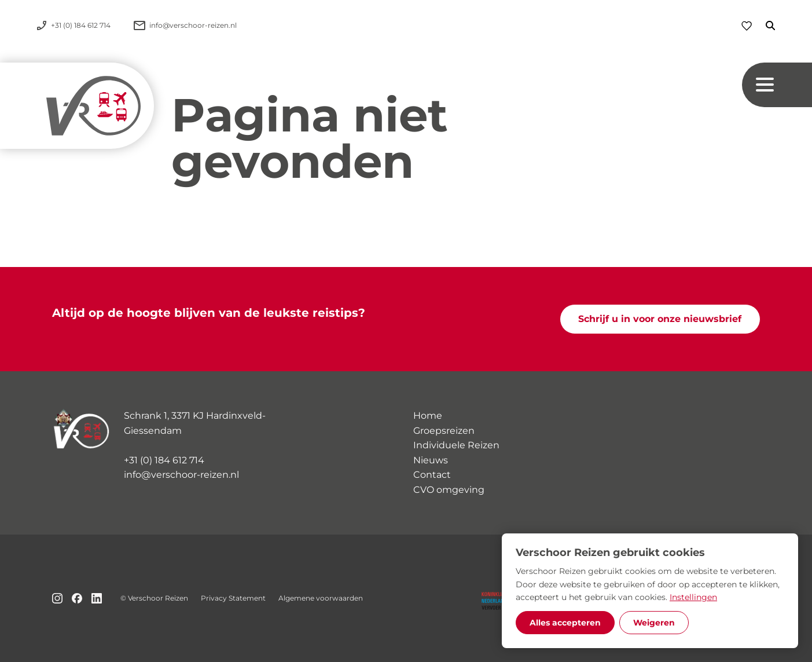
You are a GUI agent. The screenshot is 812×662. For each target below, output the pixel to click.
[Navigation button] (777, 85)
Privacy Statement (233, 598)
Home (428, 416)
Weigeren (654, 623)
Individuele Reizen (456, 445)
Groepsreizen (444, 431)
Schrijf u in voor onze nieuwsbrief (660, 319)
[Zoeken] (763, 25)
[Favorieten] (747, 26)
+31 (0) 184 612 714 (164, 460)
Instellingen (693, 597)
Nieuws (431, 460)
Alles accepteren (565, 623)
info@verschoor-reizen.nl (181, 475)
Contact (432, 475)
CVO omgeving (449, 490)
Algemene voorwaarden (321, 598)
